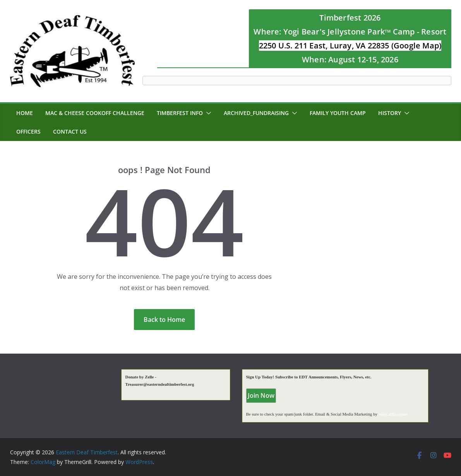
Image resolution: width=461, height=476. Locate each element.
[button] (207, 113)
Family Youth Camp (338, 113)
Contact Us (70, 131)
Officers (28, 131)
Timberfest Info (180, 113)
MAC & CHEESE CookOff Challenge (95, 113)
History (390, 113)
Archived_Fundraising (256, 113)
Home (25, 113)
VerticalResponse (393, 414)
